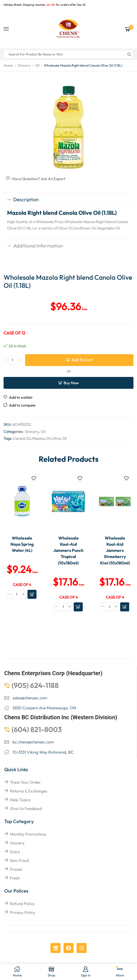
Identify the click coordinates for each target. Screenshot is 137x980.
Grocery (24, 65)
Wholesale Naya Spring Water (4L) (22, 544)
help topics (20, 800)
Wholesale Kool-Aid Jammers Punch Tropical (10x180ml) (68, 550)
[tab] (68, 200)
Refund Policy (22, 904)
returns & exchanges (29, 791)
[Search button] (129, 54)
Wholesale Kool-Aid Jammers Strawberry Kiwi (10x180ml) (115, 550)
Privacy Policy (23, 912)
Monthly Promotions (28, 834)
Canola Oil (22, 438)
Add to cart (82, 360)
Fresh (15, 878)
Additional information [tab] (35, 246)
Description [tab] (23, 199)
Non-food (19, 860)
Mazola (38, 438)
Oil (37, 65)
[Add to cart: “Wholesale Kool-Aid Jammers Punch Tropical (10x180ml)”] (78, 607)
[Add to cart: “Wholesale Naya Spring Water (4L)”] (32, 594)
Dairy (15, 852)
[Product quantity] (13, 360)
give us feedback (26, 808)
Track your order (25, 782)
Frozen (16, 869)
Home (8, 65)
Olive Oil (59, 438)
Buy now (71, 383)
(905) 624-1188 (35, 685)
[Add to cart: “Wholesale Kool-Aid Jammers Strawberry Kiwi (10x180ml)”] (125, 607)
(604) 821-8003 (37, 729)
